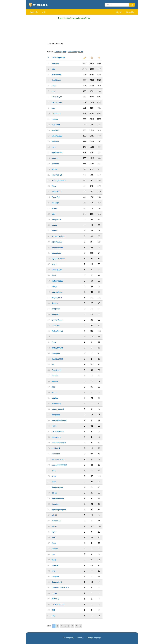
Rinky (54, 426)
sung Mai (55, 577)
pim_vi (54, 264)
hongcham (56, 309)
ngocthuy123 (57, 242)
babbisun (55, 158)
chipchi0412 (57, 192)
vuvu (54, 147)
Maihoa (55, 549)
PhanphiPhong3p (59, 443)
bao (53, 108)
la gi (53, 91)
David (54, 342)
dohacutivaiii (57, 582)
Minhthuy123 (57, 136)
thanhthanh (56, 80)
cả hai (81, 52)
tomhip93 (55, 565)
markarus (56, 130)
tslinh (54, 471)
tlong (54, 560)
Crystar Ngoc (57, 320)
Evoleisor (55, 504)
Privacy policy (68, 638)
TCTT (54, 532)
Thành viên (34, 12)
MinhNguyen (57, 270)
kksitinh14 (56, 448)
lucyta (54, 86)
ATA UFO (55, 599)
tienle (54, 275)
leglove (55, 169)
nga (53, 69)
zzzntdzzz (56, 326)
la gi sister (56, 125)
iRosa (54, 186)
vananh (55, 119)
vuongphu (56, 353)
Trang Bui (56, 197)
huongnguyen (57, 247)
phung (54, 225)
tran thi (54, 526)
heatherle (56, 164)
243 (53, 610)
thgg (53, 387)
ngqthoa (55, 398)
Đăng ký (119, 12)
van (53, 554)
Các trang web (60, 52)
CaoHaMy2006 (58, 432)
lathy (54, 214)
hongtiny (55, 314)
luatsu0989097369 (59, 465)
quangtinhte (56, 253)
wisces (54, 208)
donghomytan (57, 487)
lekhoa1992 (56, 521)
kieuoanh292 (57, 102)
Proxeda (55, 376)
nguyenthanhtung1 (59, 420)
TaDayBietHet (57, 331)
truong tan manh (58, 459)
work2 (54, 392)
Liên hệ (80, 638)
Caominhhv (56, 114)
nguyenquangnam (59, 510)
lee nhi (54, 493)
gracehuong (57, 75)
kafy (53, 616)
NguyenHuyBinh (58, 236)
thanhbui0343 (57, 359)
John (54, 543)
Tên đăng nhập (58, 58)
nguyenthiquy (57, 292)
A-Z (44, 12)
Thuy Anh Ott (57, 175)
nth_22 (54, 515)
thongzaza (56, 415)
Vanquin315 (56, 220)
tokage (54, 286)
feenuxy (55, 381)
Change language (94, 638)
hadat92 (55, 231)
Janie (54, 482)
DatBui (54, 593)
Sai (53, 365)
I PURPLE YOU (58, 604)
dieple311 (56, 303)
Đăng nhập (130, 12)
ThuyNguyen (57, 97)
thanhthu (55, 141)
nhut (53, 538)
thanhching (56, 404)
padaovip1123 (57, 281)
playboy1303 (57, 298)
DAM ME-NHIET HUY (61, 588)
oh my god (56, 454)
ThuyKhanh (56, 370)
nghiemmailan (57, 153)
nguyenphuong (58, 498)
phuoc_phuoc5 (58, 409)
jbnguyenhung (57, 348)
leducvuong (56, 437)
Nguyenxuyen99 (58, 259)
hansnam (55, 63)
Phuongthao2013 (59, 180)
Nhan (54, 571)
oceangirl (55, 203)
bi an (54, 476)
